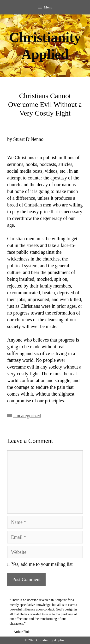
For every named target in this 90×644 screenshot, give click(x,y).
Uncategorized (27, 416)
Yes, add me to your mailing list (40, 564)
